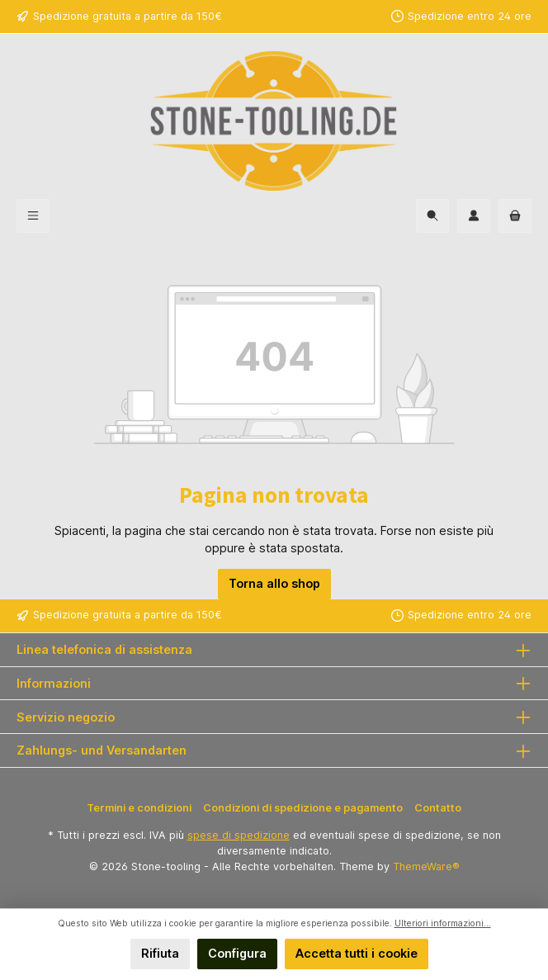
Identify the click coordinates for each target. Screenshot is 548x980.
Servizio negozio (66, 717)
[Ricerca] (432, 216)
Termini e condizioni (139, 808)
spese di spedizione (239, 835)
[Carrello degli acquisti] (515, 216)
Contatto (438, 808)
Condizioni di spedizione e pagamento (303, 808)
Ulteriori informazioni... (443, 923)
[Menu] (33, 216)
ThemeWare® (426, 866)
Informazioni (54, 683)
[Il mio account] (474, 216)
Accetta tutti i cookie (357, 953)
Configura (237, 953)
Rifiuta (160, 953)
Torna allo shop (274, 583)
